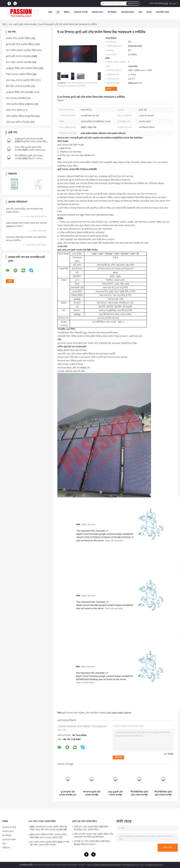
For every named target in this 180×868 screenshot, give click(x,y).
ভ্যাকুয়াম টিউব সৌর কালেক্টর (20, 92)
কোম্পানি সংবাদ (162, 12)
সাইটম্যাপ (6, 848)
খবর (140, 12)
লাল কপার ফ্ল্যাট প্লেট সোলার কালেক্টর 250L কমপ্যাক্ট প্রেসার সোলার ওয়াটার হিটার (92, 793)
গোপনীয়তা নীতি (26, 865)
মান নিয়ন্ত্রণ (112, 12)
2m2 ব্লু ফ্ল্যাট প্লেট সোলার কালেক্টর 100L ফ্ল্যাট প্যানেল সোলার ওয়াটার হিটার (115, 793)
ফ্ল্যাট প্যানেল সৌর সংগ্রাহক (73, 713)
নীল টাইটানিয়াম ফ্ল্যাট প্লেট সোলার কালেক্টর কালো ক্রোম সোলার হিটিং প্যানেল (163, 793)
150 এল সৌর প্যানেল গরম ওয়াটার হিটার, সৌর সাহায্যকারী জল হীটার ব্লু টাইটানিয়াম (94, 835)
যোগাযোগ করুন (127, 12)
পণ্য (58, 12)
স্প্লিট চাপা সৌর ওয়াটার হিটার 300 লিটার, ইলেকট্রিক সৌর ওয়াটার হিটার (91, 828)
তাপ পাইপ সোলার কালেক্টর (19, 62)
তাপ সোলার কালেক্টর (16, 98)
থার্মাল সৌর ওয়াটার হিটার (18, 38)
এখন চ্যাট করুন (156, 3)
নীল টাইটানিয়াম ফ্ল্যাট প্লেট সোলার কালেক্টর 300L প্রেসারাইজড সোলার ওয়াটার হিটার (139, 793)
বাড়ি (50, 12)
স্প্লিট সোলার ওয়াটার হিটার (19, 74)
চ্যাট (109, 89)
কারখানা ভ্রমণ (97, 12)
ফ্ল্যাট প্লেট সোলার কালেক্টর (25, 24)
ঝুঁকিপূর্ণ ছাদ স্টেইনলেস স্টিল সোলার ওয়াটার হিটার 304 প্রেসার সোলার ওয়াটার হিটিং (48, 836)
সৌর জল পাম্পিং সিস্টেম (18, 122)
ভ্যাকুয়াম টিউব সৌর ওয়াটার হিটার (22, 68)
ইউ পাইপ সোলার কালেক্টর (18, 86)
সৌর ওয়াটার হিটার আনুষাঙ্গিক (20, 116)
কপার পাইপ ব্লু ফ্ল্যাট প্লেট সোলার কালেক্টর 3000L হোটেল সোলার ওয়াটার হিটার (31, 150)
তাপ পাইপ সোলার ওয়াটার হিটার (21, 50)
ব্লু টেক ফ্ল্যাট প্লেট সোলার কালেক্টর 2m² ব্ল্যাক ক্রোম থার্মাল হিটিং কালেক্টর (68, 793)
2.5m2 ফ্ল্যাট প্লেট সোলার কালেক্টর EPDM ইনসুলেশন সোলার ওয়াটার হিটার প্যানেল (31, 142)
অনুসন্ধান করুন (133, 4)
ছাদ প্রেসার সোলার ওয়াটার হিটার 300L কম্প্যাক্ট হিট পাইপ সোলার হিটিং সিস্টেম (50, 843)
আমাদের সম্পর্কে (81, 12)
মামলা (149, 12)
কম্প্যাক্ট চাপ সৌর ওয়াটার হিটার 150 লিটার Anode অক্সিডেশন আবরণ (92, 843)
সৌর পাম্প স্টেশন (14, 110)
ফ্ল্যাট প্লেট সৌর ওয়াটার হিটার (20, 44)
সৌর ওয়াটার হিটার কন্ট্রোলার (20, 104)
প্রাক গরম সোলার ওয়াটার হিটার (21, 80)
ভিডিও (67, 12)
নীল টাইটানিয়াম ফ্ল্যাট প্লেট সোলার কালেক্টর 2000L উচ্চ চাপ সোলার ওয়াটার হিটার (29, 158)
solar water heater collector (119, 713)
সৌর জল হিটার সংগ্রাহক (95, 713)
